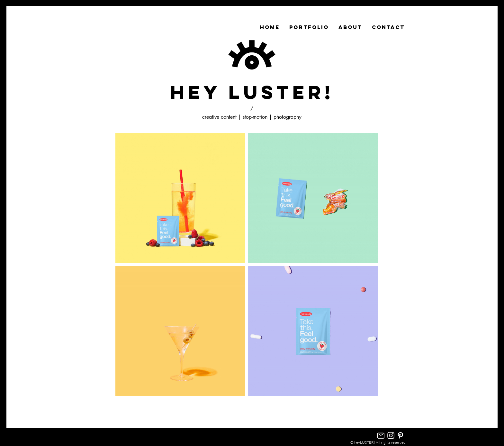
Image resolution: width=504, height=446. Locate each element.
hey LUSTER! (252, 92)
